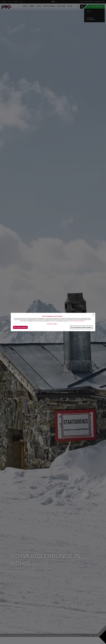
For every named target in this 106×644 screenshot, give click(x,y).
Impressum (82, 321)
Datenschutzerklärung (74, 321)
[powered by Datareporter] (93, 316)
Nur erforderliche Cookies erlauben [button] (81, 327)
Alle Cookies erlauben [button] (20, 327)
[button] (52, 324)
